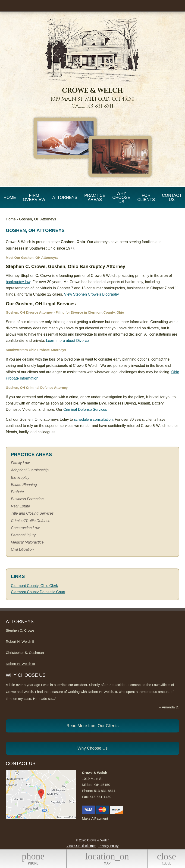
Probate (17, 492)
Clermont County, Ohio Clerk (34, 586)
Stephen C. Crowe (20, 630)
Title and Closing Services (32, 513)
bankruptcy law (18, 282)
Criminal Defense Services (85, 409)
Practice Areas (95, 198)
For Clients (146, 198)
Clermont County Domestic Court (38, 592)
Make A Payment (95, 818)
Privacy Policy (108, 846)
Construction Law (25, 528)
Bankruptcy (20, 477)
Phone (33, 858)
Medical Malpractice (27, 542)
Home (10, 198)
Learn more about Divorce (67, 341)
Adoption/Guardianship (30, 470)
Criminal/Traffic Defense (31, 521)
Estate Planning (24, 485)
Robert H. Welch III (20, 664)
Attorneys (65, 198)
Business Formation (27, 499)
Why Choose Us (121, 198)
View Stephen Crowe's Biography (92, 294)
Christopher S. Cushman (25, 653)
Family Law (20, 463)
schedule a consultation (93, 419)
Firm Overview (34, 198)
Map (107, 858)
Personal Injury (23, 535)
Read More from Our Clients (92, 726)
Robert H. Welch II (20, 641)
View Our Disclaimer (81, 846)
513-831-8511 (100, 106)
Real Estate (20, 506)
